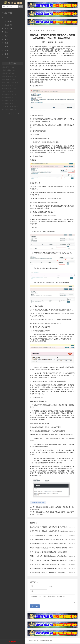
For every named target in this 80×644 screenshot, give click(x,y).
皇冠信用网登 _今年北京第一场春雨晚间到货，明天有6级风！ (50, 527)
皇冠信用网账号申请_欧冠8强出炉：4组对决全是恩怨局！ (49, 539)
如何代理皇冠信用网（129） (10, 109)
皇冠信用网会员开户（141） (10, 94)
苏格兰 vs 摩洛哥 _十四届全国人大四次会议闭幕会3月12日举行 (50, 560)
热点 (5, 32)
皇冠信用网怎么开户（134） (10, 100)
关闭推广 (13, 642)
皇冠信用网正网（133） (9, 103)
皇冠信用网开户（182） (9, 67)
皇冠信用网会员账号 (38, 503)
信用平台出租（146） (8, 91)
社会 (5, 39)
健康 (5, 50)
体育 (5, 43)
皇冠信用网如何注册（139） (10, 97)
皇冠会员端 (7, 25)
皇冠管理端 (7, 21)
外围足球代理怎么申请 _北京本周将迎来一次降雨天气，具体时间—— (53, 573)
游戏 (5, 58)
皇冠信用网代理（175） (9, 73)
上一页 (8, 113)
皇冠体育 (39, 30)
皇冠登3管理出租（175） (9, 70)
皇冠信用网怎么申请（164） (10, 76)
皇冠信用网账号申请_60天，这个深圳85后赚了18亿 (47, 535)
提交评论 (35, 607)
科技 (5, 54)
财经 (5, 47)
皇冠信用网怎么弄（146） (9, 88)
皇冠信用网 (7, 29)
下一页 (17, 113)
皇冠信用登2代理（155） (9, 79)
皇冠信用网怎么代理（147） (10, 85)
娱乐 (5, 36)
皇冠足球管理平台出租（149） (11, 82)
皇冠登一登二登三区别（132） (11, 106)
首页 (4, 18)
